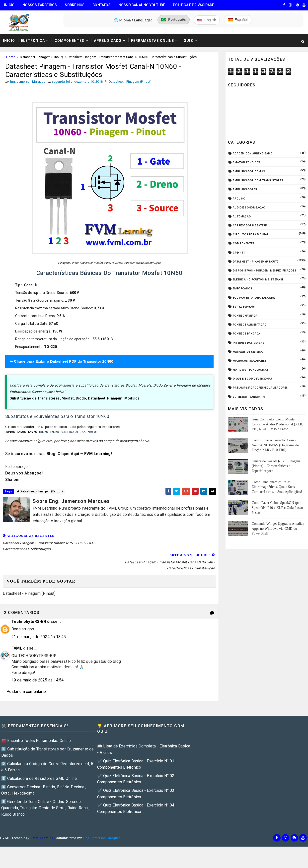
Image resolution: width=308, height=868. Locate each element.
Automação (242, 217)
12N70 (32, 432)
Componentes (69, 41)
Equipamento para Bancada (254, 298)
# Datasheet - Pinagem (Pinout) (40, 491)
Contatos (102, 5)
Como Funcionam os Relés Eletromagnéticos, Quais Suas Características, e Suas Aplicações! (277, 487)
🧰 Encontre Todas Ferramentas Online (36, 721)
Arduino (239, 198)
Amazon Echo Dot (246, 163)
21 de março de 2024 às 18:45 (39, 618)
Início (9, 5)
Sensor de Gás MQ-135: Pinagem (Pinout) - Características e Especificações (276, 466)
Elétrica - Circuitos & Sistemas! (258, 280)
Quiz (188, 41)
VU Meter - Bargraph (249, 397)
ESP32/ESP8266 (244, 307)
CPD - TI (239, 253)
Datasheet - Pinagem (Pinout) (41, 57)
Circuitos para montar (251, 234)
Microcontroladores (250, 361)
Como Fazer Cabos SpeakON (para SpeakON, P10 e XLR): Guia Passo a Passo (278, 508)
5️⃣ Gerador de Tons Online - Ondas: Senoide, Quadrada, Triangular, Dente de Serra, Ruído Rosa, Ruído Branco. (45, 789)
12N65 (21, 432)
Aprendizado (108, 41)
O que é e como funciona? (252, 379)
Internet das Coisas (249, 343)
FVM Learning (97, 454)
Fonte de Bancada (246, 334)
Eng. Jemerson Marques (102, 819)
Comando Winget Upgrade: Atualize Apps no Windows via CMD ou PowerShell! (278, 529)
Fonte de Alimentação (250, 325)
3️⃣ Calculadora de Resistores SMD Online (39, 759)
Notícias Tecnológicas (251, 370)
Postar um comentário (26, 673)
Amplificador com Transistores (258, 180)
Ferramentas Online (153, 41)
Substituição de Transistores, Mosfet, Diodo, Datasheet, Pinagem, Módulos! (75, 399)
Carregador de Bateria (250, 226)
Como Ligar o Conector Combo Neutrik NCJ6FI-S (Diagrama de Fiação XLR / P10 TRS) (275, 445)
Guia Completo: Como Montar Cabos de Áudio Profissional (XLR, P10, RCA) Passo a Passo (277, 424)
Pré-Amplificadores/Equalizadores (260, 388)
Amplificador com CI (249, 171)
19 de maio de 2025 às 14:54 (38, 661)
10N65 (10, 432)
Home (11, 57)
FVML (17, 629)
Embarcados (242, 289)
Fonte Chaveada (245, 316)
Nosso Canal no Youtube (142, 5)
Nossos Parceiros (40, 5)
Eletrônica (33, 41)
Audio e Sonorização (249, 208)
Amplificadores (245, 189)
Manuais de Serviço (248, 352)
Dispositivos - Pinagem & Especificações (265, 271)
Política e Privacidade (193, 5)
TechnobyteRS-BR (29, 602)
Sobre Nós (75, 5)
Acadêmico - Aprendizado (253, 154)
